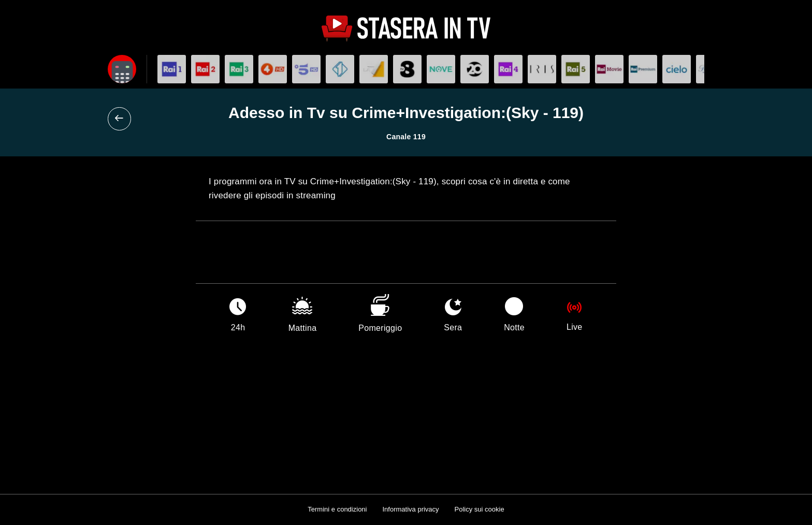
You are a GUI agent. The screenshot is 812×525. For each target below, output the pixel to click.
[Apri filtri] (122, 69)
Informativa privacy (410, 509)
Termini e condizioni (337, 509)
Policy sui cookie (480, 509)
